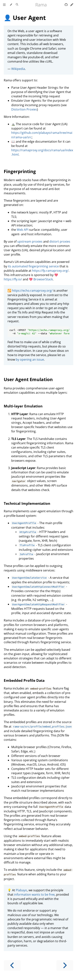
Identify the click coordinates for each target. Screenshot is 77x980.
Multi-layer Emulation (23, 406)
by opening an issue (30, 359)
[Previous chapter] (12, 965)
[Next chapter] (65, 965)
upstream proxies (30, 241)
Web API (23, 230)
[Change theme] (11, 5)
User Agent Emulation (28, 379)
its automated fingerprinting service (33, 266)
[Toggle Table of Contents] (4, 5)
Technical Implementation (27, 503)
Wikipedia (18, 69)
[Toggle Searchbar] (17, 5)
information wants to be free (34, 894)
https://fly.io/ (13, 279)
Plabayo (21, 890)
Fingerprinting (20, 171)
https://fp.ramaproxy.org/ (50, 271)
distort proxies (60, 241)
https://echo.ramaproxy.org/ (32, 291)
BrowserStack (43, 279)
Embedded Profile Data (24, 680)
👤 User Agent (25, 18)
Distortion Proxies (24, 109)
